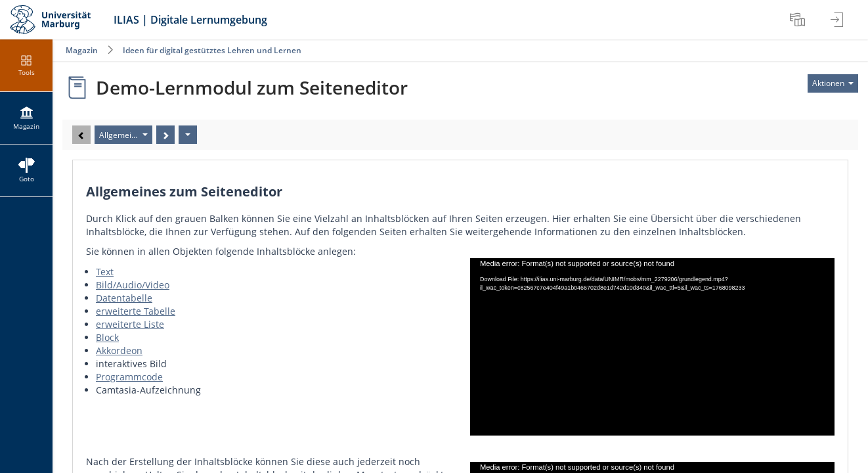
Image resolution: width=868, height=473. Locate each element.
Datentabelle (124, 298)
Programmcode (129, 377)
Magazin (82, 50)
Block (107, 337)
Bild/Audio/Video (133, 285)
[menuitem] (799, 20)
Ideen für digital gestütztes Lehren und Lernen (212, 50)
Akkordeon (119, 350)
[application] (652, 347)
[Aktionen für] (833, 83)
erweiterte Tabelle (136, 311)
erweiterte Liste (130, 324)
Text (105, 272)
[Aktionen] (188, 135)
